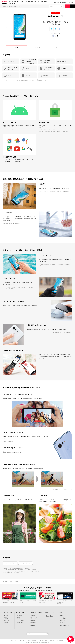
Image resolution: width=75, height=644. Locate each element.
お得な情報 (6, 619)
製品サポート (19, 622)
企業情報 (33, 615)
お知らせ (33, 619)
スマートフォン (18, 581)
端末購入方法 (6, 621)
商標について (23, 641)
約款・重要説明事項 (32, 641)
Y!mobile (4, 2)
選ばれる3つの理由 (64, 626)
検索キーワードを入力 (47, 634)
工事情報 (62, 622)
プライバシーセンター (43, 641)
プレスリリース (34, 617)
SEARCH (62, 6)
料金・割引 (11, 2)
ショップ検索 (62, 619)
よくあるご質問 (25, 563)
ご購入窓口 (6, 622)
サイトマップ (62, 624)
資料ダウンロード (7, 624)
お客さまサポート (29, 2)
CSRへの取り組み (35, 624)
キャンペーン (44, 2)
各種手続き (19, 619)
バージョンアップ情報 (9, 563)
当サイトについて (14, 641)
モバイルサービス (21, 2)
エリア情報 (62, 617)
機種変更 (6, 617)
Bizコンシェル (50, 616)
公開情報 (33, 621)
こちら (35, 80)
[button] (6, 27)
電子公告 (33, 622)
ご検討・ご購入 (37, 2)
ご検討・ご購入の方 (67, 6)
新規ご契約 (6, 615)
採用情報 (33, 626)
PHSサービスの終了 (21, 624)
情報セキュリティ (53, 641)
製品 (15, 2)
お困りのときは (20, 615)
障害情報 (62, 621)
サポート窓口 (72, 6)
